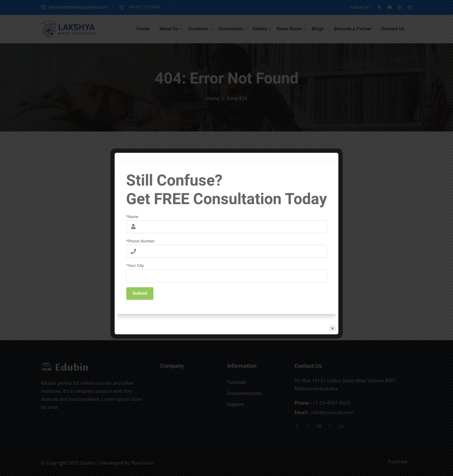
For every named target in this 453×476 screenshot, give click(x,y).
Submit (140, 293)
